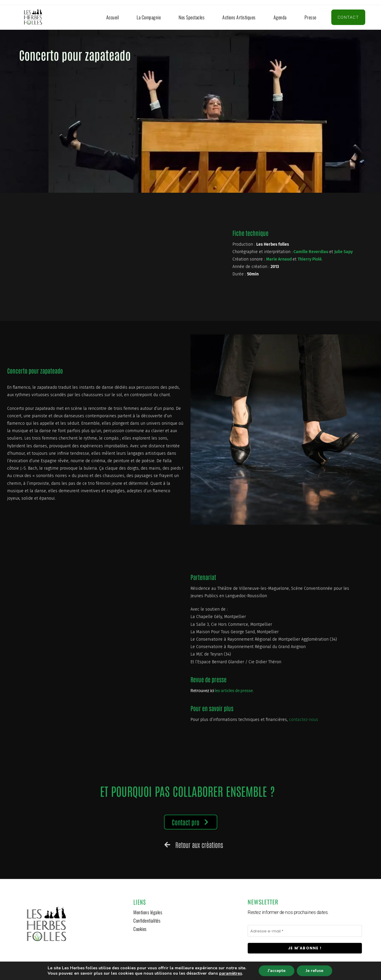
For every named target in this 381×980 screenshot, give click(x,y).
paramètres (231, 973)
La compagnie (149, 17)
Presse (310, 17)
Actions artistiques (239, 17)
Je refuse (314, 971)
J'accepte (277, 971)
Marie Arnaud (279, 259)
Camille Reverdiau (311, 252)
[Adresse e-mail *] (305, 931)
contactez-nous (304, 720)
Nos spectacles (192, 17)
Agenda (280, 17)
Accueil (113, 17)
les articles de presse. (235, 691)
